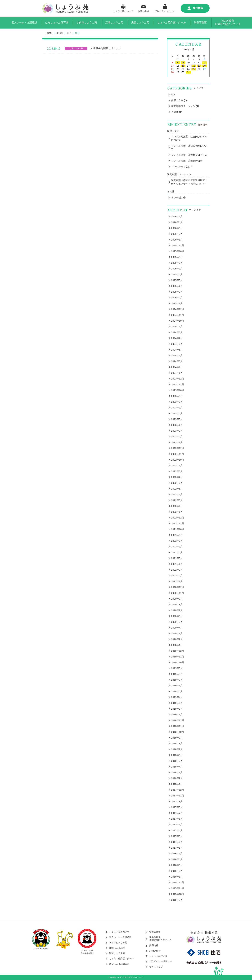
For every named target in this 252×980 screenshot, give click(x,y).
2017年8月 (177, 807)
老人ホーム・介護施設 (24, 22)
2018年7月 (177, 749)
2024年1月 (177, 373)
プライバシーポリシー (165, 8)
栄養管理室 (200, 22)
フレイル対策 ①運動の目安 (187, 161)
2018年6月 (177, 755)
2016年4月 (177, 859)
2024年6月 (177, 344)
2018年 (60, 33)
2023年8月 (177, 402)
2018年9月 (177, 738)
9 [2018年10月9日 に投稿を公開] (183, 63)
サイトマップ (156, 967)
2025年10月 (178, 251)
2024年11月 (178, 315)
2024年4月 (177, 355)
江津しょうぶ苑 (114, 22)
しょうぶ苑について (123, 8)
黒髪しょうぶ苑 (140, 22)
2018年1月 (177, 784)
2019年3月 (177, 703)
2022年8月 (177, 471)
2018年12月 (178, 720)
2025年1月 (177, 303)
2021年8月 (177, 541)
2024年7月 (177, 338)
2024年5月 (177, 350)
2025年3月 (177, 292)
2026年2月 (177, 234)
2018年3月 (177, 772)
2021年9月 (177, 535)
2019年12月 (178, 651)
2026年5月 (177, 216)
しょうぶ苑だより (158, 956)
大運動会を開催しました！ (106, 48)
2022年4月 (177, 494)
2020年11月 (178, 593)
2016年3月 (177, 865)
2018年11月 (178, 726)
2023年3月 (177, 431)
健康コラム (177, 100)
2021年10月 (178, 529)
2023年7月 (177, 408)
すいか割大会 (178, 197)
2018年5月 (177, 761)
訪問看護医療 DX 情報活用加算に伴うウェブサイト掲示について (189, 182)
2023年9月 (177, 396)
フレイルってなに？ (182, 166)
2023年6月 (177, 413)
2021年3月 (177, 570)
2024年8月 (177, 332)
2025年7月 (177, 269)
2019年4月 (177, 697)
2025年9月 (177, 257)
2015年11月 (178, 888)
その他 (175, 112)
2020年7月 (177, 610)
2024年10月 (178, 321)
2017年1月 (177, 848)
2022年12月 (178, 448)
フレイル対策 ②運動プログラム (189, 155)
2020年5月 (177, 622)
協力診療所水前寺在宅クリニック (228, 22)
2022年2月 (177, 506)
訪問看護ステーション (183, 106)
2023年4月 (177, 425)
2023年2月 (177, 437)
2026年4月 (177, 222)
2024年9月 (177, 326)
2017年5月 (177, 825)
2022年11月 (178, 454)
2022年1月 (177, 512)
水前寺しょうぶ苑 (87, 22)
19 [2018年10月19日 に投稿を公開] (199, 66)
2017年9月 (177, 801)
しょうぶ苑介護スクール (172, 22)
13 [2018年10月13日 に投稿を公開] (204, 63)
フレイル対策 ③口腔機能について (189, 147)
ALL (173, 95)
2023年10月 (178, 390)
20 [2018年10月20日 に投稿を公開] (204, 66)
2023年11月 (178, 384)
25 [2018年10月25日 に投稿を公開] (194, 69)
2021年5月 (177, 558)
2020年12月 (178, 587)
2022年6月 (177, 483)
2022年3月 (177, 500)
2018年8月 (177, 743)
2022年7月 (177, 477)
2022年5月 (177, 489)
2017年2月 (177, 842)
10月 (69, 33)
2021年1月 (177, 581)
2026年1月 (177, 240)
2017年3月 (177, 836)
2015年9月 (177, 900)
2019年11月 (178, 657)
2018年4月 (177, 767)
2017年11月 (178, 796)
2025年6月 (177, 274)
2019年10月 (178, 662)
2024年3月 (177, 361)
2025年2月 (177, 298)
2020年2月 (177, 639)
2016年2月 (177, 871)
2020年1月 (177, 645)
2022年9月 (177, 465)
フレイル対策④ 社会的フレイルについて (189, 138)
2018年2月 (177, 778)
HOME (49, 33)
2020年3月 (177, 633)
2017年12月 (178, 790)
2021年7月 (177, 547)
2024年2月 (177, 367)
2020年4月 (177, 628)
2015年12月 (178, 882)
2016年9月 (177, 853)
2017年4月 (177, 830)
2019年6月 (177, 686)
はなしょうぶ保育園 (57, 22)
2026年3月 (177, 228)
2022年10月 (178, 460)
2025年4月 (177, 286)
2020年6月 (177, 616)
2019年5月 (177, 691)
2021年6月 (177, 552)
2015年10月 (178, 894)
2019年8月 (177, 674)
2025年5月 (177, 280)
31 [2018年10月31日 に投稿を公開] (188, 72)
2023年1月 (177, 442)
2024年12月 (178, 309)
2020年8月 (177, 604)
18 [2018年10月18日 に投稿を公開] (194, 66)
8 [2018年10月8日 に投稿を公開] (178, 63)
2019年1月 (177, 714)
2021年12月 (178, 518)
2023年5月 (177, 419)
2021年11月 (178, 523)
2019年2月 (177, 709)
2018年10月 (178, 732)
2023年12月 (178, 379)
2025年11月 (178, 245)
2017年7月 (177, 813)
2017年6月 (177, 819)
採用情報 (195, 8)
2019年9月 (177, 668)
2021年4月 (177, 564)
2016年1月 (177, 877)
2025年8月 (177, 263)
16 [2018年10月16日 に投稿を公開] (183, 66)
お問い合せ (144, 8)
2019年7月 (177, 680)
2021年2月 (177, 576)
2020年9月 (177, 599)
